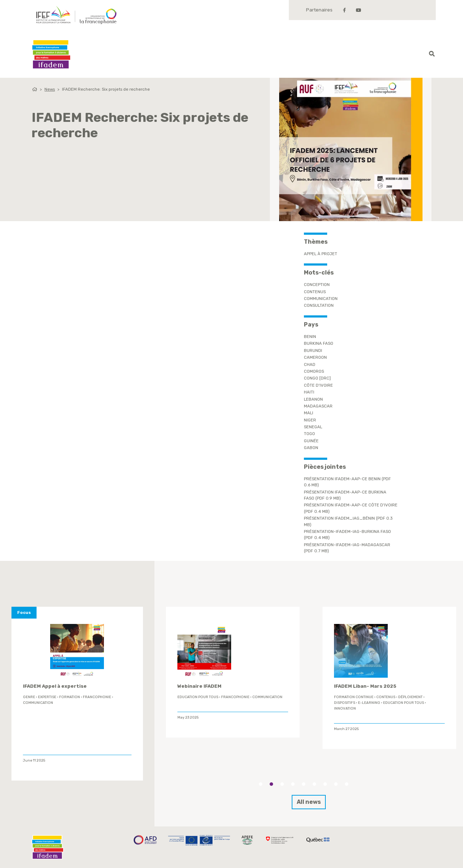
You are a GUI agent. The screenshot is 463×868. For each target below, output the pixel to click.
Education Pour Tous (198, 697)
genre (29, 697)
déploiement (410, 697)
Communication (321, 299)
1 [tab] (261, 784)
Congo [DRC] (317, 378)
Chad (310, 364)
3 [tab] (282, 784)
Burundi (313, 350)
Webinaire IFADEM (199, 686)
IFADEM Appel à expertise (55, 686)
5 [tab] (304, 784)
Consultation (319, 305)
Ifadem (51, 54)
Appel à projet (321, 254)
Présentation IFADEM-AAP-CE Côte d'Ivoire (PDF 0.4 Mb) (351, 508)
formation (70, 697)
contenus (315, 292)
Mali (309, 413)
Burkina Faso (319, 343)
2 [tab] (271, 784)
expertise (47, 697)
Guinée (311, 441)
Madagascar (318, 406)
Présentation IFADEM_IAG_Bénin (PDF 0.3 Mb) (348, 521)
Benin (310, 337)
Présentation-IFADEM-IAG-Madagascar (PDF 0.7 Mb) (347, 548)
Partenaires (319, 10)
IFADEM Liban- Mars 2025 (365, 686)
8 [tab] (336, 784)
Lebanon (313, 399)
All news (309, 802)
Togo (309, 434)
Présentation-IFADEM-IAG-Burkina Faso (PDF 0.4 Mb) (347, 535)
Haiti (309, 392)
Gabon (311, 448)
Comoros (314, 371)
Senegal (313, 427)
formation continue (354, 697)
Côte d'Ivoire (318, 385)
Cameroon (315, 357)
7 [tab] (325, 784)
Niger (310, 420)
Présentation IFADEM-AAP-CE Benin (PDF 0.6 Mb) (347, 482)
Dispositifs (345, 703)
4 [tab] (293, 784)
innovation (345, 709)
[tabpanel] (233, 672)
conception (317, 285)
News (50, 89)
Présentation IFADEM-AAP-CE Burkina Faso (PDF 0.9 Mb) (345, 495)
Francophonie (97, 697)
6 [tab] (314, 784)
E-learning (369, 703)
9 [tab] (347, 784)
